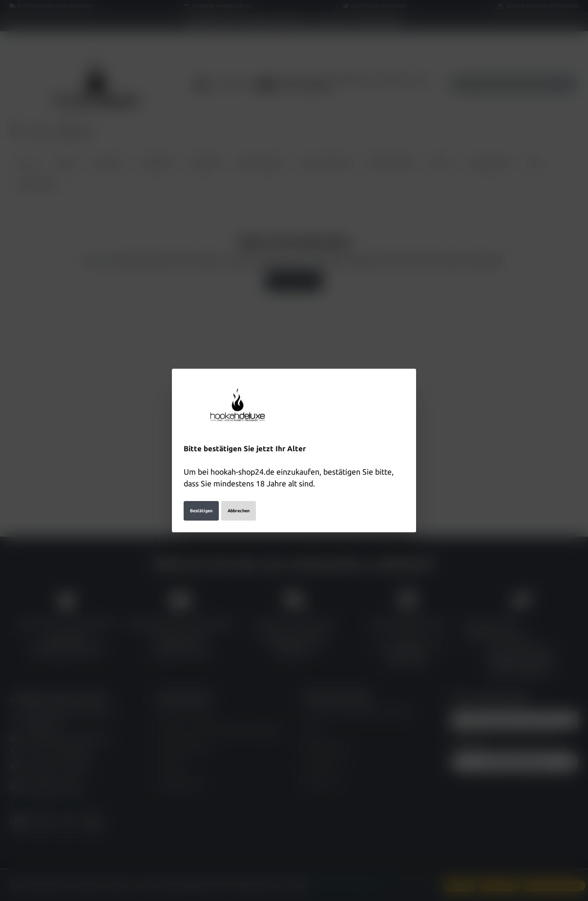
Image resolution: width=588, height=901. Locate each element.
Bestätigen (201, 511)
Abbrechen (239, 511)
